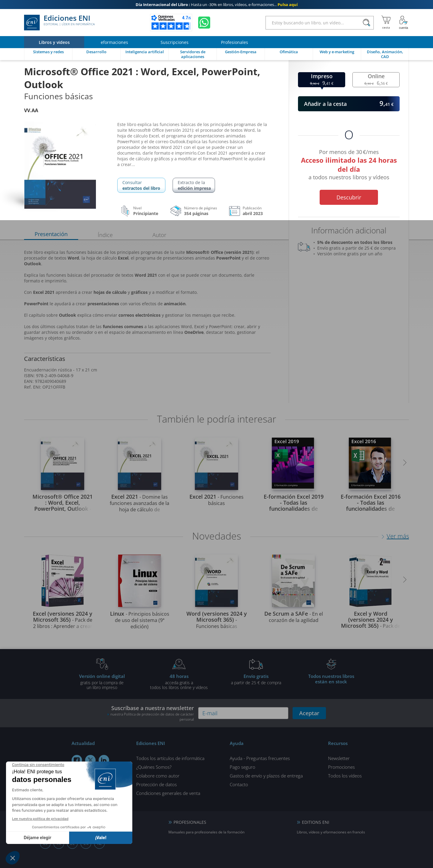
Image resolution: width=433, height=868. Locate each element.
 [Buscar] (367, 23)
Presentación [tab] (51, 234)
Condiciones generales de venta (168, 793)
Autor (159, 235)
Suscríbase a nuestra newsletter (151, 713)
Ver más (398, 536)
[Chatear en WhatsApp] (204, 23)
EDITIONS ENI (316, 822)
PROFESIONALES (190, 822)
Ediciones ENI (59, 23)
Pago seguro (243, 767)
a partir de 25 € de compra (256, 679)
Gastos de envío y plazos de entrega (266, 776)
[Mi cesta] (386, 23)
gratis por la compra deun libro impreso (102, 682)
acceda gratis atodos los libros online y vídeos (179, 682)
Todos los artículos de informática (170, 758)
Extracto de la (194, 185)
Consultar (141, 185)
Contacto (239, 784)
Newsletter (339, 758)
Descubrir (349, 197)
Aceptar (309, 713)
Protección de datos (157, 784)
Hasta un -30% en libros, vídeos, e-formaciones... (217, 5)
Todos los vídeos (345, 776)
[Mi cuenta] (404, 23)
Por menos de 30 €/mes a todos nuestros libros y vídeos (349, 166)
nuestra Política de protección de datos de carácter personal (152, 717)
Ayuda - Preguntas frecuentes (260, 758)
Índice (105, 235)
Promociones (341, 767)
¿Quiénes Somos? (154, 767)
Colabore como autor (158, 776)
